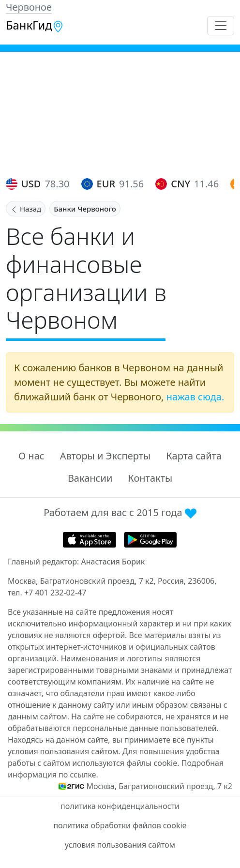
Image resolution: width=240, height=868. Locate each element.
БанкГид (35, 25)
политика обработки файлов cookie (120, 825)
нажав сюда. (195, 397)
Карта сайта (194, 456)
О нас (31, 456)
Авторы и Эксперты (105, 456)
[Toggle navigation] (221, 26)
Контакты (150, 478)
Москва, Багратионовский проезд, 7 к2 (159, 786)
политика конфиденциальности (120, 806)
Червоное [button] (29, 7)
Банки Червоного (85, 209)
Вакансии (90, 478)
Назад (26, 209)
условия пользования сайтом (120, 845)
